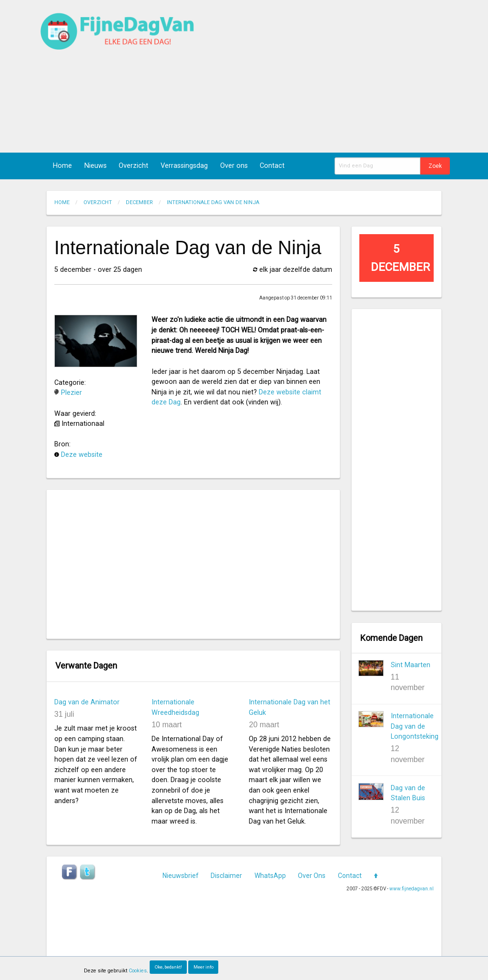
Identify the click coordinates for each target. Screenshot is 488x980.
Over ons (234, 166)
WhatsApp (270, 876)
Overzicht (133, 166)
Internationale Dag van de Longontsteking (415, 726)
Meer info (203, 967)
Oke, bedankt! (168, 967)
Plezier (71, 393)
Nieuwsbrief (181, 876)
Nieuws (96, 166)
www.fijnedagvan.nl (412, 889)
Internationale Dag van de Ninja (213, 202)
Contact (272, 166)
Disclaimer (226, 876)
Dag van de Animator (87, 702)
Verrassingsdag (184, 166)
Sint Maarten (411, 665)
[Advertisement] (331, 76)
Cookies (138, 971)
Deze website (82, 455)
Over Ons (312, 876)
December (139, 202)
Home (62, 166)
